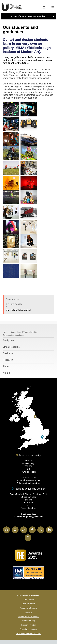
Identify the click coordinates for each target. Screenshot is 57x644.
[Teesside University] (35, 417)
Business (8, 353)
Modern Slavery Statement (28, 617)
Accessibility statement (28, 629)
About (6, 366)
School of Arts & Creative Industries (28, 16)
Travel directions (28, 472)
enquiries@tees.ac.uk (30, 480)
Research (8, 360)
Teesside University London (28, 489)
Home (5, 332)
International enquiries (30, 483)
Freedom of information (28, 608)
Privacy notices (28, 600)
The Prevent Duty (28, 621)
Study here (9, 340)
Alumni (7, 373)
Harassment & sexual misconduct (28, 633)
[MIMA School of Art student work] (11, 109)
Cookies (28, 612)
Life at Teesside (11, 347)
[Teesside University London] (42, 437)
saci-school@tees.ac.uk (18, 310)
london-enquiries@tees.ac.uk (30, 517)
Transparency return (29, 625)
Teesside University (12, 7)
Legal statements (28, 604)
